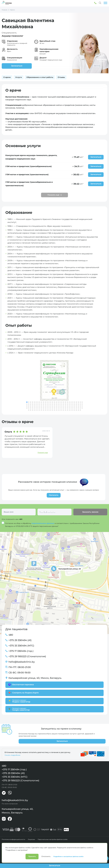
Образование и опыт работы (40, 77)
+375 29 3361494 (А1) (20, 640)
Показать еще (43, 453)
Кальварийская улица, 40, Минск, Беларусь (35, 678)
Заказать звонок (90, 512)
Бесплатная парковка (21, 685)
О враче (7, 77)
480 (21, 519)
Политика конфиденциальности (13, 839)
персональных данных (43, 523)
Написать (54, 495)
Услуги (19, 77)
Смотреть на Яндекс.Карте (23, 693)
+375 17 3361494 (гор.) (21, 651)
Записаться (16, 66)
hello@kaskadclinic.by (22, 662)
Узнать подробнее (12, 755)
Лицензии (31, 839)
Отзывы (61, 77)
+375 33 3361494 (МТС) (21, 645)
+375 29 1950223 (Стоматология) (27, 656)
